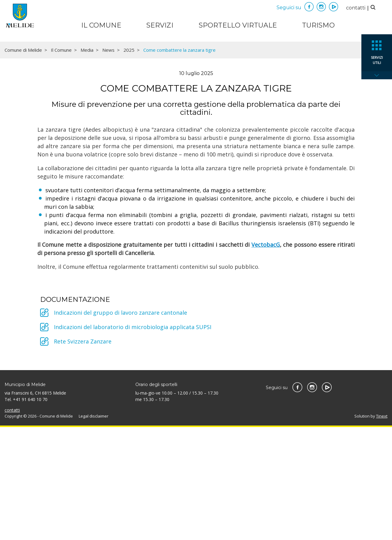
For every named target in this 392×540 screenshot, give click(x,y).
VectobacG (266, 358)
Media (87, 163)
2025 (129, 163)
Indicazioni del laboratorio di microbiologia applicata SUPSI (133, 440)
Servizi (160, 25)
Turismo (318, 25)
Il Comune (101, 25)
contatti (356, 8)
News (108, 163)
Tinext (382, 529)
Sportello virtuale (238, 25)
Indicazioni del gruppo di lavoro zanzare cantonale (121, 426)
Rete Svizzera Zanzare (83, 454)
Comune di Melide (23, 163)
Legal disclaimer (94, 529)
